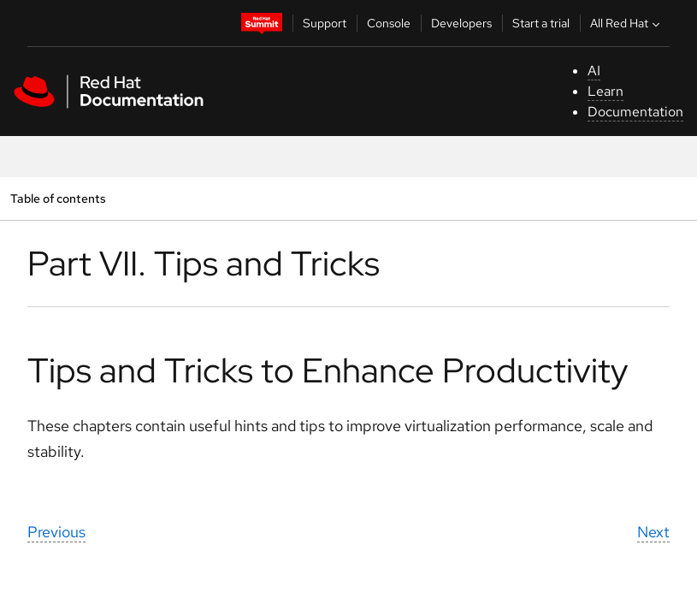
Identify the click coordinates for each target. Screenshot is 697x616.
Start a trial (541, 23)
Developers (461, 23)
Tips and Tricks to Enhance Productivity (328, 370)
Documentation (635, 112)
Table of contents (58, 198)
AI (594, 71)
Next (653, 532)
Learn (605, 91)
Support (325, 23)
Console (389, 23)
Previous (56, 532)
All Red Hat (627, 23)
